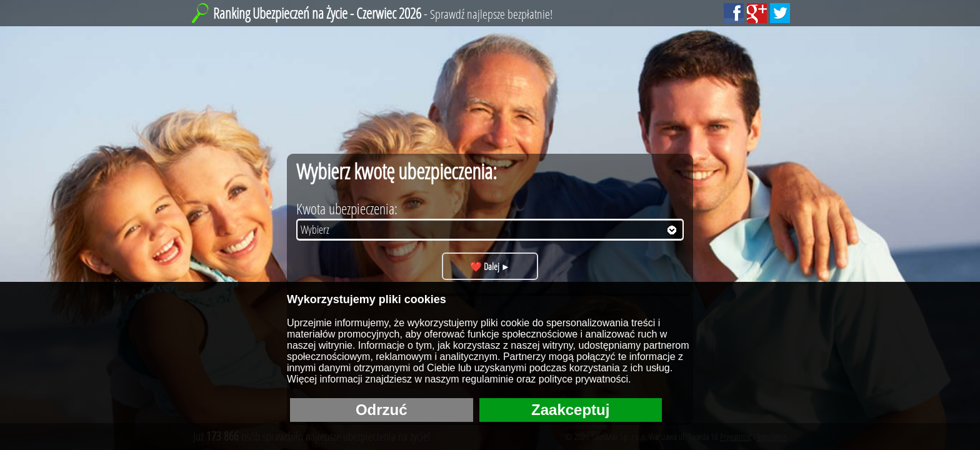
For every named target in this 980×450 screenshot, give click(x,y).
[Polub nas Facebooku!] (734, 13)
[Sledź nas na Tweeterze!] (780, 13)
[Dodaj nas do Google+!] (757, 13)
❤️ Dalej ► (490, 266)
